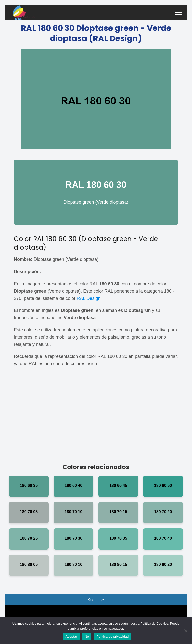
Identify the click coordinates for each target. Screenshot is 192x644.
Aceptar (72, 637)
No (87, 637)
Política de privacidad (113, 637)
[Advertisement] (96, 418)
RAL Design (89, 298)
